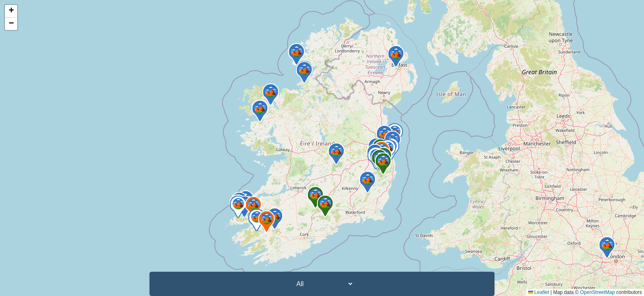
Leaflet (539, 292)
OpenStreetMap (597, 292)
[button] (253, 207)
